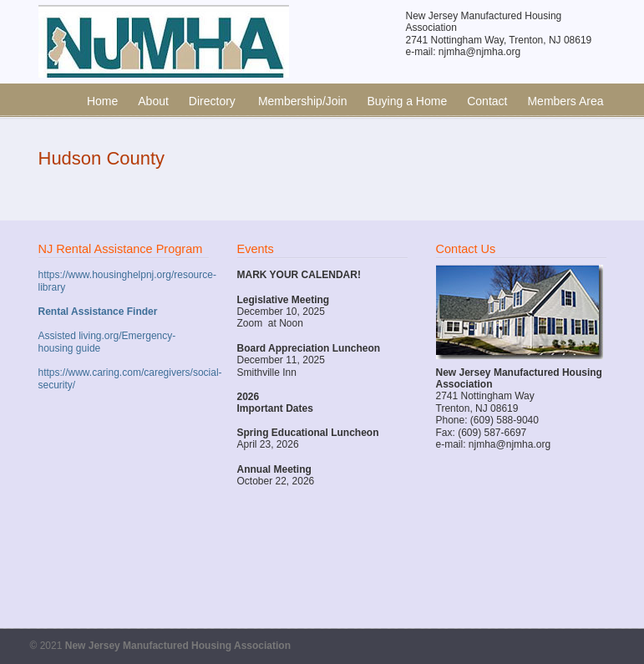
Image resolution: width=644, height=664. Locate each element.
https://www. (66, 373)
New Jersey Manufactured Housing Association (164, 41)
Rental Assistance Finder (98, 312)
